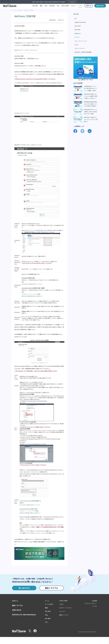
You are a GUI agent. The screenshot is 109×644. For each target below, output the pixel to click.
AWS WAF (78, 30)
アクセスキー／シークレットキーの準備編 (31, 294)
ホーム (47, 601)
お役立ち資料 (65, 6)
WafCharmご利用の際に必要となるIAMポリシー (32, 296)
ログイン (89, 6)
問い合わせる (24, 588)
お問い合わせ (100, 6)
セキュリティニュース (81, 41)
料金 (46, 6)
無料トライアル (52, 588)
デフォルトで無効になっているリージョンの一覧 (36, 533)
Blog (16, 10)
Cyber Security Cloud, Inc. (84, 632)
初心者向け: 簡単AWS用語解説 (83, 52)
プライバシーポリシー (91, 603)
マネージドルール (80, 48)
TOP (12, 10)
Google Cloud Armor (80, 22)
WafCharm (20, 10)
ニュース (62, 611)
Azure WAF (78, 26)
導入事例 (52, 6)
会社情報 (94, 601)
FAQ (58, 6)
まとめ (77, 45)
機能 (41, 6)
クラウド (77, 37)
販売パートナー (64, 615)
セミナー (74, 6)
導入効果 (35, 6)
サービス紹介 (49, 604)
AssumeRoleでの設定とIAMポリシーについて (32, 284)
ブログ (80, 6)
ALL (76, 19)
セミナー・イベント (65, 608)
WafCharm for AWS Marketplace (24, 615)
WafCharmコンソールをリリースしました (26, 50)
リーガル (94, 606)
